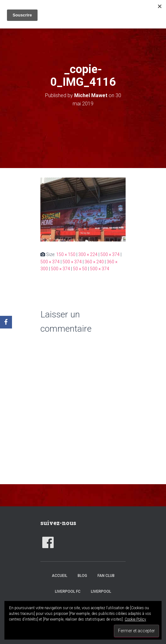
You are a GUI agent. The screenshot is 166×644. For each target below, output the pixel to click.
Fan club (106, 576)
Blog (82, 576)
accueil (59, 576)
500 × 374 (110, 254)
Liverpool (101, 591)
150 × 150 (66, 254)
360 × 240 (94, 262)
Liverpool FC (68, 591)
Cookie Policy (135, 619)
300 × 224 (88, 254)
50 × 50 (80, 269)
